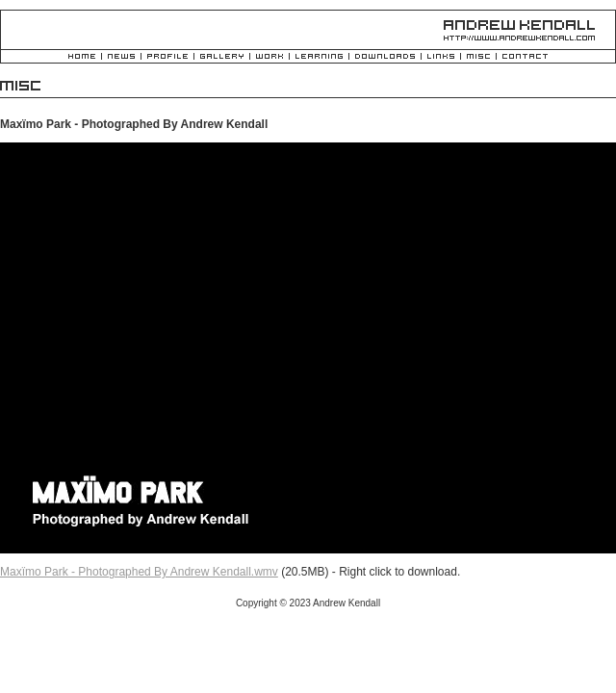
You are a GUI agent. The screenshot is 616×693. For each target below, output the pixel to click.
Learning (319, 57)
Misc (478, 57)
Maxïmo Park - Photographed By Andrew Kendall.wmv (139, 572)
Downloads (385, 57)
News (121, 57)
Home (82, 57)
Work (269, 57)
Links (441, 57)
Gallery (222, 57)
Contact (525, 57)
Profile (167, 57)
